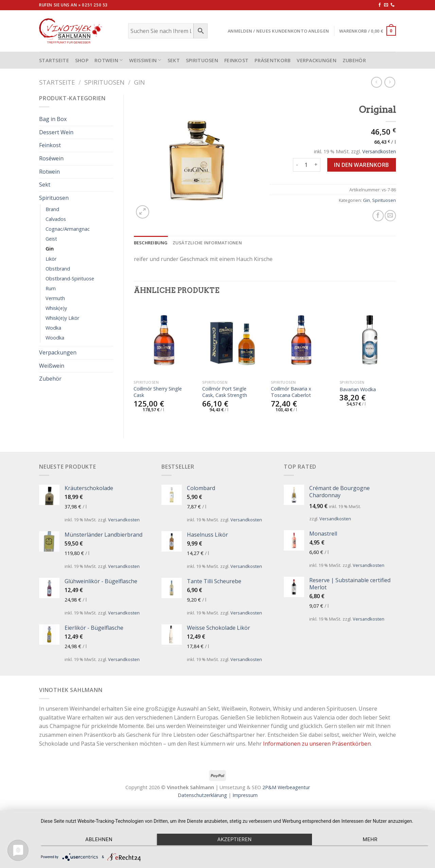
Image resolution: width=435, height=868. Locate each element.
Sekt (174, 60)
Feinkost (236, 60)
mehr (370, 839)
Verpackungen (316, 60)
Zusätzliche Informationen (207, 243)
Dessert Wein (56, 132)
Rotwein (109, 60)
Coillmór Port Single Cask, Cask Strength (225, 392)
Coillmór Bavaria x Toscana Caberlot (291, 392)
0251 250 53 (95, 5)
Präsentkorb (273, 60)
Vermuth (55, 298)
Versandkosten (379, 151)
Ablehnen (99, 839)
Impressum (245, 795)
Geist (51, 239)
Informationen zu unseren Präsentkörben (317, 744)
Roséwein (51, 158)
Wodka (53, 328)
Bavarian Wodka (358, 389)
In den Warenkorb (362, 165)
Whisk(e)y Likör (62, 318)
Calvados (56, 219)
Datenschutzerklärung (202, 795)
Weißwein (145, 60)
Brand (52, 209)
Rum (51, 288)
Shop (82, 60)
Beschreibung (151, 243)
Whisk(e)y (56, 308)
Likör (51, 259)
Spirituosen (202, 60)
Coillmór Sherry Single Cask (158, 392)
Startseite (57, 82)
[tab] (151, 243)
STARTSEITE (54, 60)
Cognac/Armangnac (68, 229)
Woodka (55, 338)
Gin (139, 82)
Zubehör (354, 60)
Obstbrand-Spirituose (70, 279)
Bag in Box (53, 119)
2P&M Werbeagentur (286, 787)
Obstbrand (58, 269)
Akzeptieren (234, 839)
